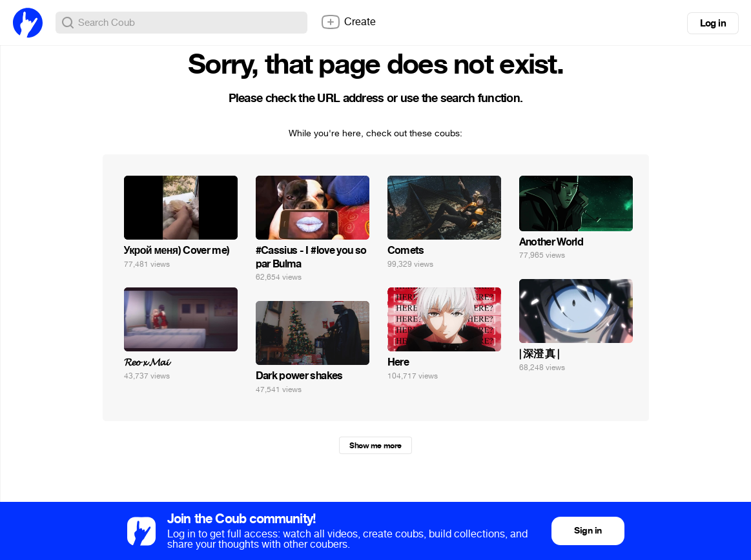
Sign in (588, 531)
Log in (713, 23)
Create (348, 22)
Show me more (375, 446)
